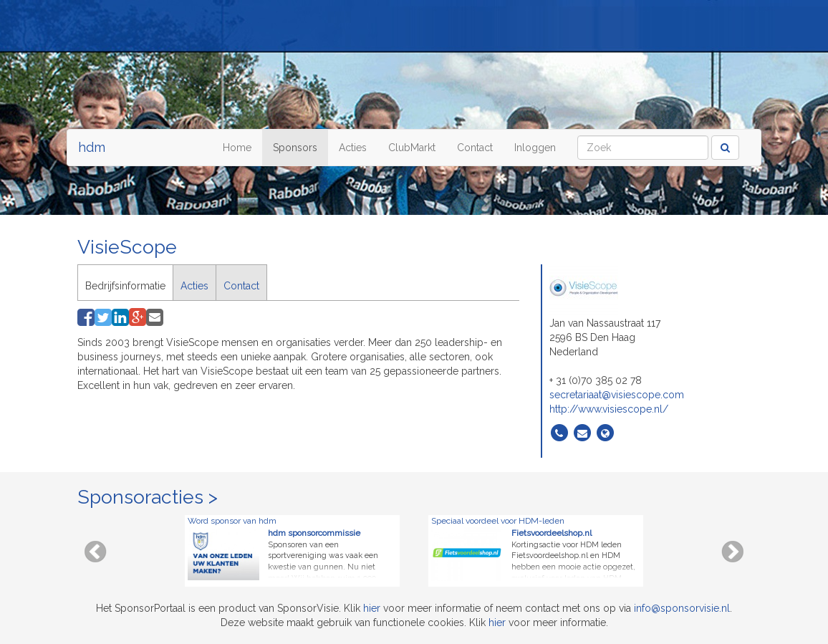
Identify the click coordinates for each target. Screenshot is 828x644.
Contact (475, 148)
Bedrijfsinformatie (125, 286)
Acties (353, 148)
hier (372, 608)
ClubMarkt (412, 148)
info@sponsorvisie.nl (682, 608)
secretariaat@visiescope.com (617, 395)
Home (237, 148)
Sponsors (295, 148)
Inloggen (535, 148)
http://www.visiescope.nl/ (609, 409)
